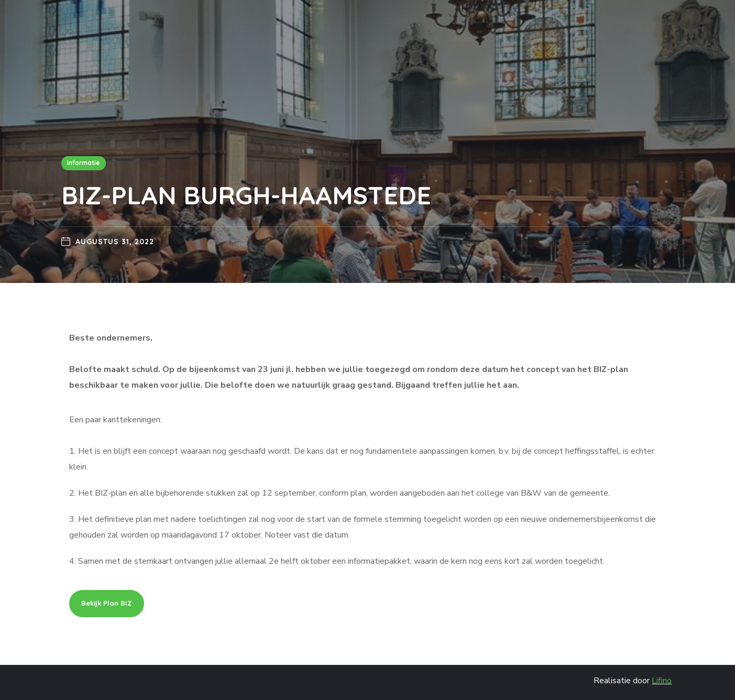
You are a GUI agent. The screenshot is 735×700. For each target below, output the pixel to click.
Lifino (662, 681)
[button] (107, 604)
